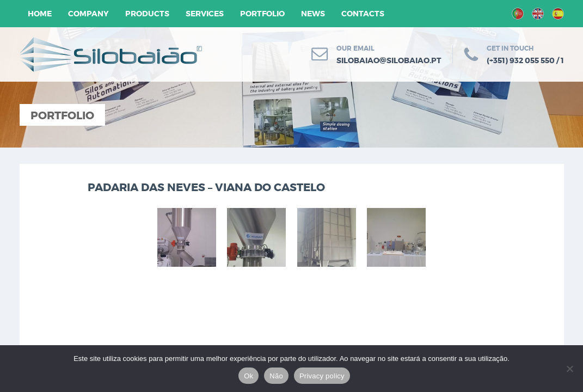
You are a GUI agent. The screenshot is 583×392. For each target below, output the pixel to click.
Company (88, 14)
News (313, 14)
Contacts (363, 14)
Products (147, 14)
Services (205, 14)
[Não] (569, 369)
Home (40, 14)
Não (276, 376)
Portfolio (262, 14)
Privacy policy (322, 376)
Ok (248, 376)
